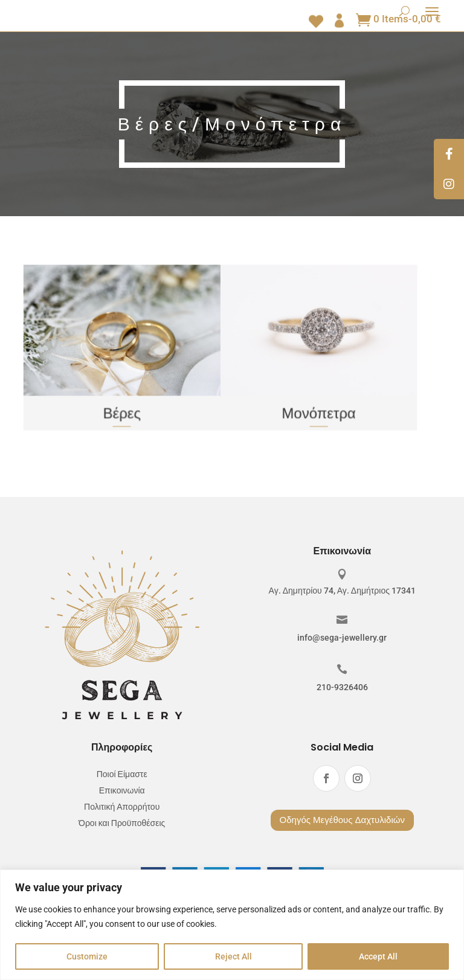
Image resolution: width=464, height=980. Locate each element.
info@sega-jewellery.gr (342, 638)
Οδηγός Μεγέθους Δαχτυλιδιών (342, 820)
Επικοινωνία (122, 791)
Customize (87, 956)
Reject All (234, 956)
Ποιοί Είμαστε (122, 774)
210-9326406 (342, 687)
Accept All (378, 956)
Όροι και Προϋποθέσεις (122, 823)
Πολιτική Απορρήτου (122, 807)
